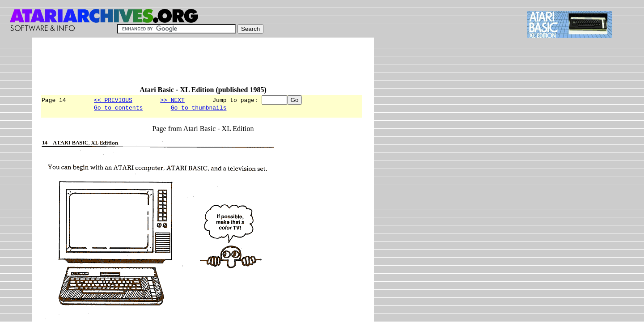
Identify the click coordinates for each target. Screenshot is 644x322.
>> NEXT (172, 100)
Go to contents (118, 109)
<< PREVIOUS (113, 100)
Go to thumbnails (199, 109)
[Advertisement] (203, 66)
